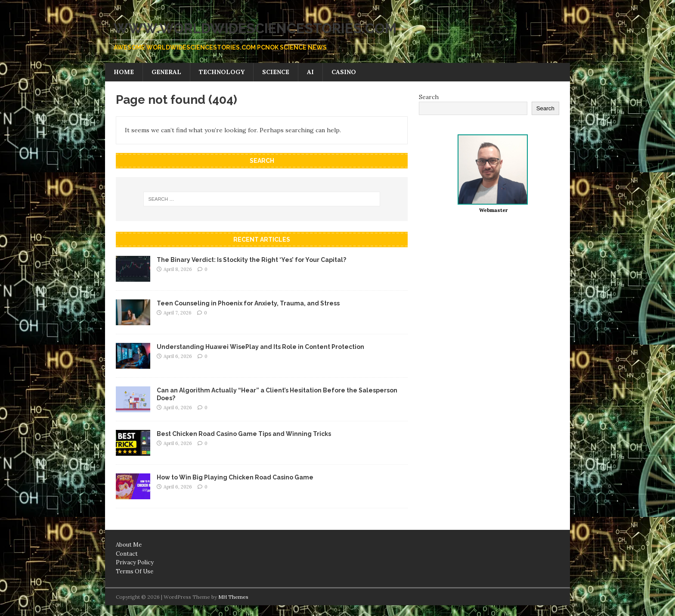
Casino (344, 72)
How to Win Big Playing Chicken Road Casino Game (235, 477)
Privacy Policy (135, 562)
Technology (222, 72)
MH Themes (233, 597)
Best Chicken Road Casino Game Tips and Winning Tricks (244, 434)
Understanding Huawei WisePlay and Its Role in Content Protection (260, 347)
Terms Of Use (135, 571)
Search (429, 97)
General (166, 72)
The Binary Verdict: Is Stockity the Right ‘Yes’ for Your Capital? (251, 260)
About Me (129, 545)
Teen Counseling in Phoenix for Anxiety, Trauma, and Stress (248, 303)
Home (124, 72)
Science (276, 72)
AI (310, 72)
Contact (127, 554)
